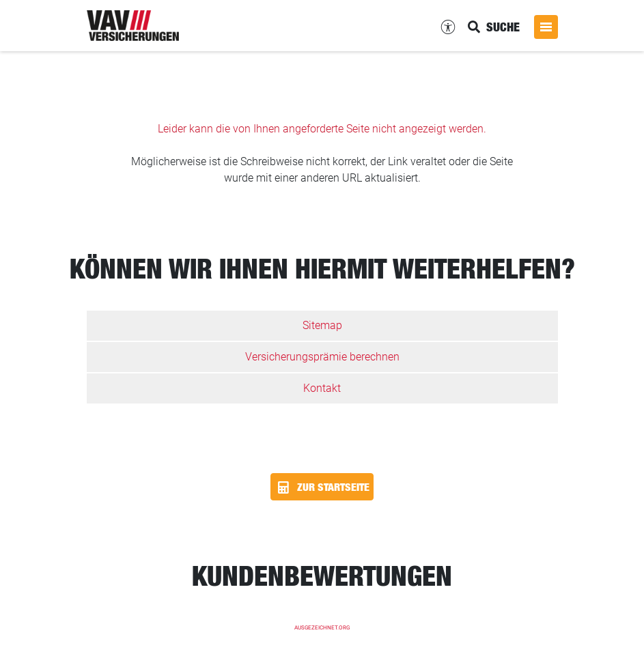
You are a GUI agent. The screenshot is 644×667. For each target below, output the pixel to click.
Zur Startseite (322, 487)
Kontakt (322, 388)
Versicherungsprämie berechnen (322, 357)
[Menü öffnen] (546, 27)
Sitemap (322, 325)
